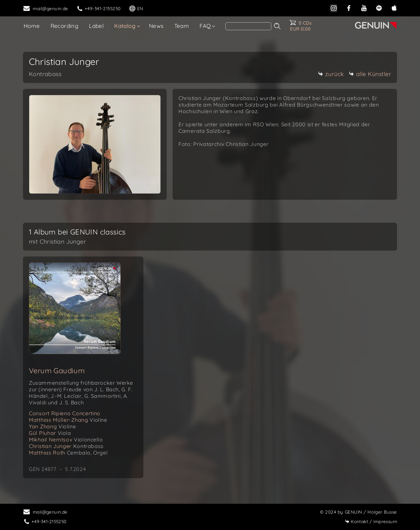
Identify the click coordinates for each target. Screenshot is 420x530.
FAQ (205, 26)
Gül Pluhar (50, 433)
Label (96, 26)
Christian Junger (66, 446)
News (156, 26)
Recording (65, 26)
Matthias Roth (68, 453)
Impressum (371, 521)
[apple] (394, 7)
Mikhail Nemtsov (66, 439)
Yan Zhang (52, 426)
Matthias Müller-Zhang (68, 420)
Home (32, 26)
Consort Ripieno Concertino (65, 413)
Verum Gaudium (57, 371)
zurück (331, 74)
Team (182, 26)
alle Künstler (370, 74)
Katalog (125, 26)
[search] (248, 26)
